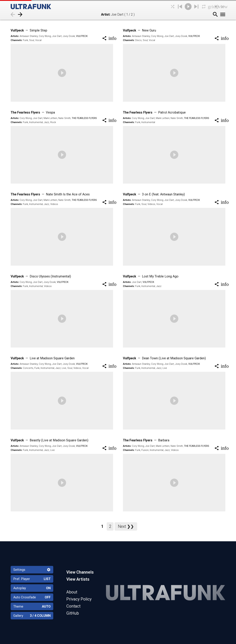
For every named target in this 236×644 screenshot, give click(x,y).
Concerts (28, 368)
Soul (32, 40)
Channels (16, 40)
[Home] (39, 7)
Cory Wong (45, 36)
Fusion (145, 450)
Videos (54, 204)
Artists (15, 36)
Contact (73, 606)
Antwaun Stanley (29, 36)
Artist (105, 14)
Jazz (47, 122)
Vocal (38, 40)
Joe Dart (57, 36)
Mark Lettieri (50, 118)
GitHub (73, 613)
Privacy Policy (79, 599)
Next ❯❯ (126, 526)
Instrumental (36, 122)
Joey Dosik (69, 36)
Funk (25, 40)
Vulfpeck (29, 30)
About (72, 592)
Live (64, 368)
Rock (53, 122)
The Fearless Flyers (33, 112)
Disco (138, 40)
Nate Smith (64, 118)
